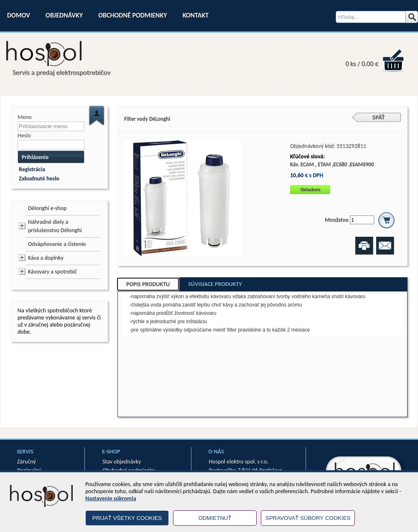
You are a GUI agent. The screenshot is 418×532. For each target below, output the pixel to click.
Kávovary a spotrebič (52, 272)
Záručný (27, 462)
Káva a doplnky (46, 258)
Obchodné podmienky (133, 15)
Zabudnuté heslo (39, 179)
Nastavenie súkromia (111, 498)
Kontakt (196, 15)
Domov (19, 15)
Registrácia (32, 169)
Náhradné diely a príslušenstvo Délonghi (55, 226)
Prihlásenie (35, 157)
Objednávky (64, 15)
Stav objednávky (122, 462)
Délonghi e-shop (47, 208)
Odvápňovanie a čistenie (57, 244)
